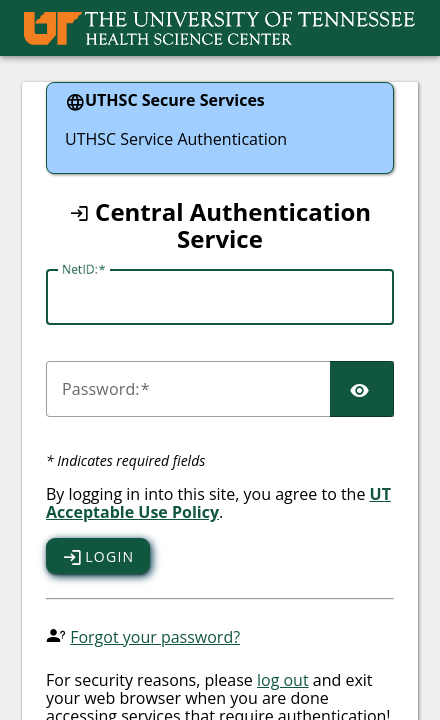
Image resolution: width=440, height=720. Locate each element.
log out (283, 680)
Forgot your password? (155, 637)
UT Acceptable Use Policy (218, 503)
